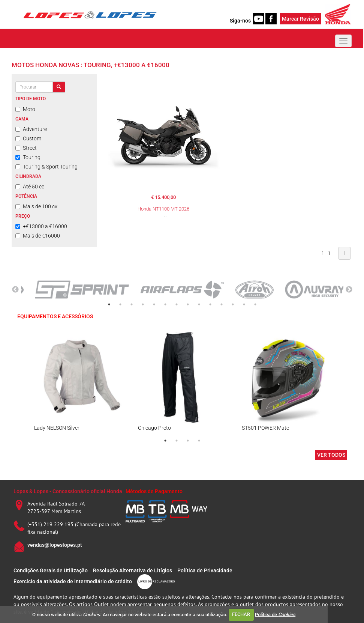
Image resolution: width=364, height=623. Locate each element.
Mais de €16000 (38, 236)
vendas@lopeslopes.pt (55, 545)
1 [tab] (109, 304)
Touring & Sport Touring (46, 167)
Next (349, 290)
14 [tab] (255, 304)
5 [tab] (154, 304)
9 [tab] (199, 304)
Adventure (31, 129)
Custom (28, 138)
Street (26, 148)
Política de (275, 614)
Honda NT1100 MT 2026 (163, 209)
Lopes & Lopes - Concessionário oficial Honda (68, 491)
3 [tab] (132, 304)
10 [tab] (210, 304)
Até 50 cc (30, 187)
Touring (28, 157)
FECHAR (241, 614)
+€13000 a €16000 (41, 226)
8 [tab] (188, 304)
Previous (15, 290)
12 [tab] (233, 304)
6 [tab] (165, 304)
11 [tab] (222, 304)
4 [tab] (143, 304)
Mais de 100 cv (36, 206)
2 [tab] (120, 304)
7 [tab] (177, 304)
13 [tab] (244, 304)
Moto (25, 109)
